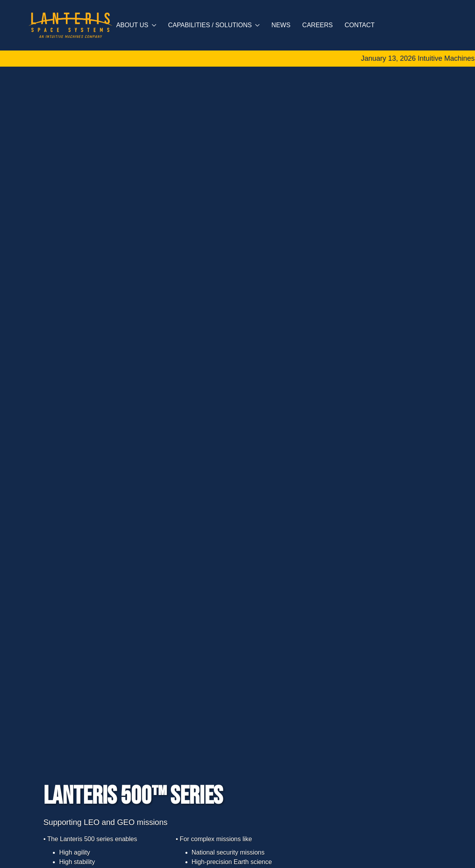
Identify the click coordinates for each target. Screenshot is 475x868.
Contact (359, 25)
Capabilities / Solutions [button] (214, 25)
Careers (317, 25)
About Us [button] (136, 25)
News (281, 25)
